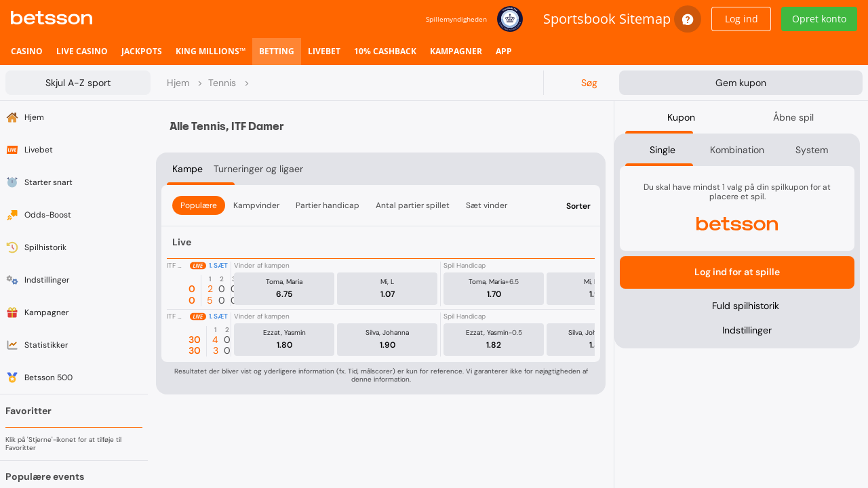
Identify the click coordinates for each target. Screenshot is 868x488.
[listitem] (27, 52)
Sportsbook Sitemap (607, 19)
